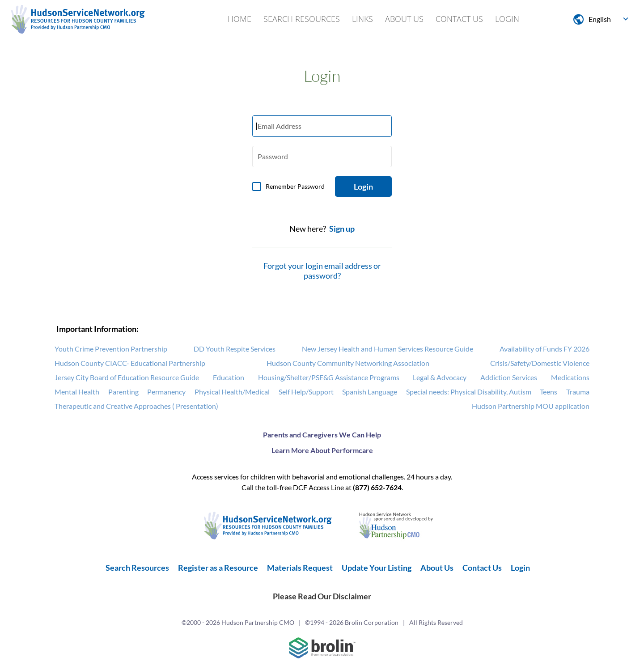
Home (239, 19)
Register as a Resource (218, 568)
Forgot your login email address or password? (322, 271)
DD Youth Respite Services (235, 349)
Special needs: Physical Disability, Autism (469, 392)
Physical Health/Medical (232, 392)
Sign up (342, 229)
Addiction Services (509, 377)
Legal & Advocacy (440, 377)
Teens (549, 392)
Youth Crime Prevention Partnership (111, 349)
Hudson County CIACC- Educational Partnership (130, 363)
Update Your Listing (377, 568)
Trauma (578, 392)
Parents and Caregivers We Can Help (322, 435)
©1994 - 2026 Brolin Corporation (352, 622)
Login (507, 19)
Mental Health (77, 392)
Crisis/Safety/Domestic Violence (540, 363)
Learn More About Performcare (322, 450)
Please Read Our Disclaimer (322, 596)
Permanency (166, 392)
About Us (404, 19)
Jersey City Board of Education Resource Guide (127, 377)
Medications (570, 377)
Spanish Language (370, 392)
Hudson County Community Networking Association (348, 363)
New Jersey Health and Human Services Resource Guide (388, 349)
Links (362, 19)
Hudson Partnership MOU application (531, 406)
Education (229, 377)
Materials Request (300, 568)
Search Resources (302, 19)
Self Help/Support (306, 392)
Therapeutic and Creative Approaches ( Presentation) (136, 406)
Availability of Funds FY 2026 (544, 349)
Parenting (123, 392)
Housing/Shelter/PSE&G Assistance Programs (329, 377)
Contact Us (459, 19)
